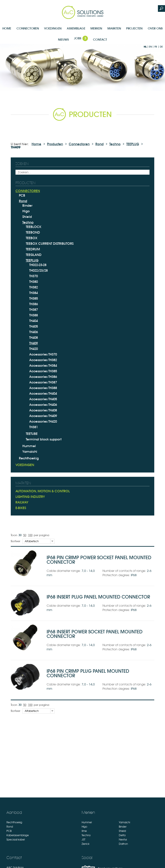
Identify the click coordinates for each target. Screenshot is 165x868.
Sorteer (15, 541)
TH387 (34, 310)
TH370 (34, 276)
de (161, 47)
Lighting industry (30, 497)
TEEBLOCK (34, 227)
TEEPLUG (133, 144)
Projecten (134, 28)
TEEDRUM (33, 249)
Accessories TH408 (43, 410)
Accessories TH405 (43, 399)
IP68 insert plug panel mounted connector (98, 597)
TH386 (34, 304)
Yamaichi (30, 452)
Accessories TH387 (43, 382)
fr (156, 47)
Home (7, 28)
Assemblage (76, 28)
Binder (27, 205)
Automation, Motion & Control (43, 491)
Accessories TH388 (43, 388)
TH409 (34, 343)
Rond (99, 144)
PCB (22, 195)
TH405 (34, 326)
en (150, 47)
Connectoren (28, 28)
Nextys (123, 840)
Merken (96, 28)
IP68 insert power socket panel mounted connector (95, 634)
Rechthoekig (29, 458)
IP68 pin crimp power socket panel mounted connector (99, 560)
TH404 (34, 321)
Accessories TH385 (43, 371)
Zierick (86, 844)
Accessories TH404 (43, 393)
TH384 (34, 293)
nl (145, 47)
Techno (115, 144)
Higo (26, 211)
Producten (55, 144)
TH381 (34, 427)
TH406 (34, 332)
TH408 (34, 338)
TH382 (34, 287)
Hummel (29, 446)
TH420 (34, 349)
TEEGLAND (34, 255)
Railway (22, 502)
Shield (27, 217)
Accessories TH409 (43, 416)
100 (30, 535)
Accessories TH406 (43, 405)
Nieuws (63, 40)
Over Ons (155, 28)
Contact (100, 40)
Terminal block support (44, 439)
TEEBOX (32, 238)
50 (25, 535)
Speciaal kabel (16, 840)
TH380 (34, 282)
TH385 (34, 298)
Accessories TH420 (43, 421)
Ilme (84, 831)
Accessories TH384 (43, 366)
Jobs (81, 38)
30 (20, 535)
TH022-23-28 (38, 265)
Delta (122, 835)
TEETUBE (32, 434)
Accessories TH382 (43, 360)
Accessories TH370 (43, 354)
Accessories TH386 (43, 377)
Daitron (123, 844)
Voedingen (53, 28)
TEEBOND (33, 232)
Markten (114, 28)
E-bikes (21, 508)
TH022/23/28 (38, 270)
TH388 (34, 315)
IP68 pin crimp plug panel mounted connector (88, 673)
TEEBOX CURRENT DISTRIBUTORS (50, 244)
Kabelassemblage (18, 835)
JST (83, 840)
